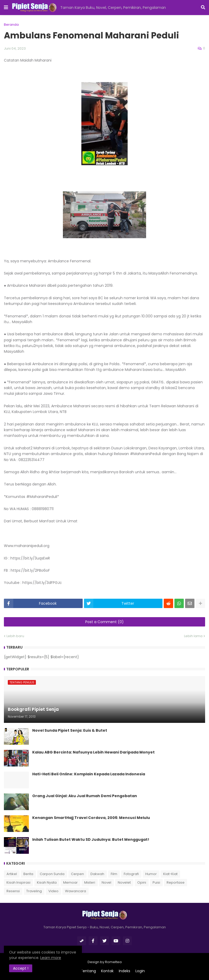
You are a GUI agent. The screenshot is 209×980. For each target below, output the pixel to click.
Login (140, 971)
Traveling (34, 891)
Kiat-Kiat (170, 874)
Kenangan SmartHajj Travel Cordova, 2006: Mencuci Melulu (91, 818)
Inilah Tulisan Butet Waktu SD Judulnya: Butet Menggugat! (91, 840)
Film (114, 874)
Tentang (88, 971)
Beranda (11, 25)
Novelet (124, 882)
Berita (28, 874)
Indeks (125, 971)
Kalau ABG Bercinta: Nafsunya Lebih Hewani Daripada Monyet (93, 752)
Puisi (156, 882)
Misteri (90, 882)
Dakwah (97, 874)
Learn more (51, 958)
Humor (151, 874)
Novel (106, 882)
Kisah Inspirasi (18, 882)
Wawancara (76, 891)
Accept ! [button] (21, 968)
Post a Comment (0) (104, 622)
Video (53, 891)
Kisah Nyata (47, 882)
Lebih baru (15, 636)
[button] (6, 8)
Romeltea (113, 962)
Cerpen (77, 874)
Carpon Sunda (52, 874)
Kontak (107, 971)
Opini (142, 882)
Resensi (13, 891)
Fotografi (131, 874)
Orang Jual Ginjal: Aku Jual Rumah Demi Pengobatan (85, 796)
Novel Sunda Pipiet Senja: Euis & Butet (70, 731)
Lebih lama (193, 636)
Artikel (12, 874)
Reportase (176, 882)
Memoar (70, 882)
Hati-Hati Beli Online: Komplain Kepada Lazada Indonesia (89, 774)
